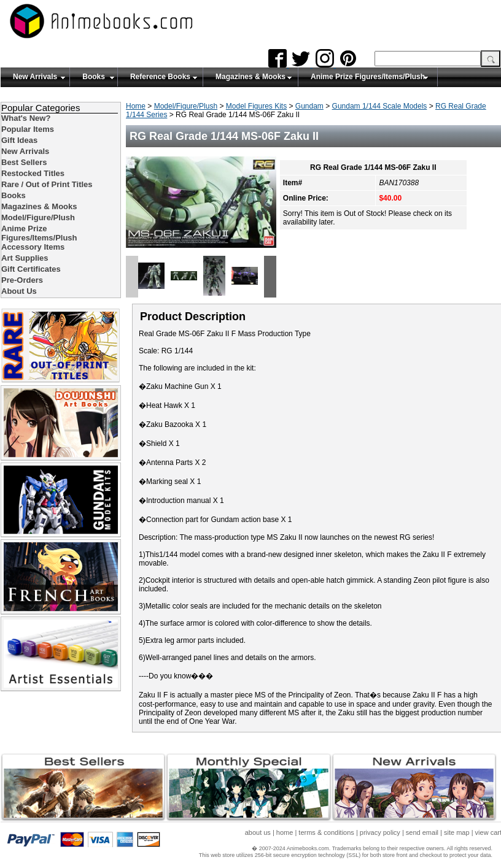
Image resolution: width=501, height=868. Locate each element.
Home (136, 106)
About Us (19, 291)
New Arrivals (35, 77)
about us (258, 832)
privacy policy (380, 832)
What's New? (26, 118)
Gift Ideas (19, 140)
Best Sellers (24, 162)
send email (422, 832)
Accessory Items (33, 247)
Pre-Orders (22, 280)
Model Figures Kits (256, 106)
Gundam (309, 106)
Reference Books (160, 77)
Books (94, 77)
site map (457, 832)
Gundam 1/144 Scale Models (380, 106)
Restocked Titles (33, 173)
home (285, 832)
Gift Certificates (31, 269)
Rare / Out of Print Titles (47, 184)
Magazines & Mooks (251, 77)
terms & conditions (326, 832)
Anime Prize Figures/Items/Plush (368, 77)
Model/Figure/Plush (186, 106)
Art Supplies (25, 258)
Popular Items (28, 129)
